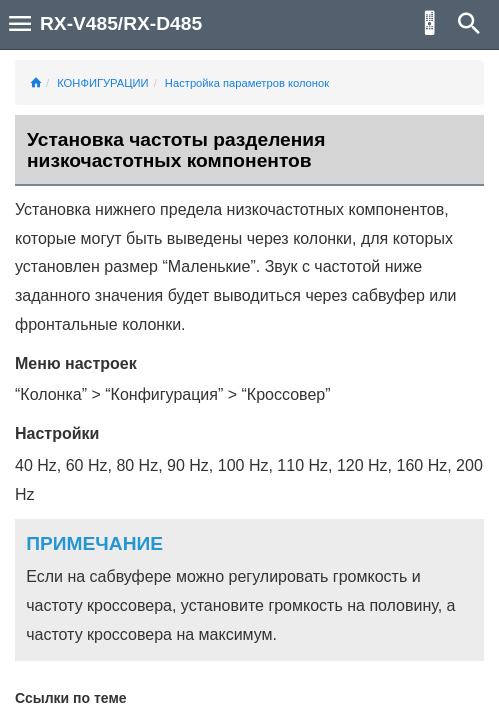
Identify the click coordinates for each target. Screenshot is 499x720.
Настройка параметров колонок (247, 83)
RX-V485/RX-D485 (121, 23)
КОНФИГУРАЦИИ (102, 83)
